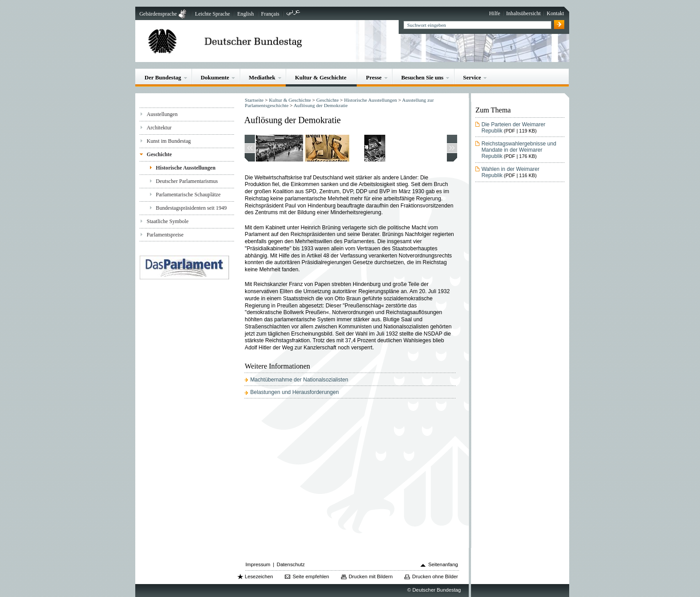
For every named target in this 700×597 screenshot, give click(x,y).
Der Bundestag (163, 77)
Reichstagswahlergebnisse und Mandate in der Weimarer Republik (519, 150)
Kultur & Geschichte (321, 77)
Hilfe (495, 13)
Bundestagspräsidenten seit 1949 (191, 208)
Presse (374, 77)
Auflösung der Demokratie (321, 105)
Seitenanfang (443, 564)
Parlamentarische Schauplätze (188, 195)
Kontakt (555, 13)
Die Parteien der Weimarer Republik (513, 128)
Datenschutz (291, 564)
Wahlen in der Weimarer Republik (510, 172)
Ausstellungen (162, 114)
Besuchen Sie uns (423, 77)
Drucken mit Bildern (371, 576)
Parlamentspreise (165, 235)
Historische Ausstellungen (186, 168)
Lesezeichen (259, 576)
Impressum (258, 564)
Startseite (254, 100)
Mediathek (262, 77)
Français (270, 14)
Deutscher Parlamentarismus (187, 181)
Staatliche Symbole (167, 221)
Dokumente (215, 77)
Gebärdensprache (158, 14)
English (245, 14)
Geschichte (159, 154)
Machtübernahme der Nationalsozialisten (299, 380)
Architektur (159, 128)
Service (472, 77)
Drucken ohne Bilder (435, 576)
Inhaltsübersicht (523, 13)
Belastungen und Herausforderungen (294, 392)
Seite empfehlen (311, 576)
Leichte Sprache (212, 14)
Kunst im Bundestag (169, 141)
